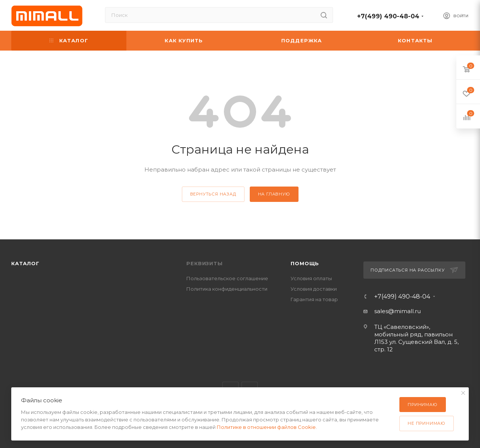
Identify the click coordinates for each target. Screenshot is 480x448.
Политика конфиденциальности (227, 289)
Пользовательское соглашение (227, 278)
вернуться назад (213, 194)
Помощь (305, 263)
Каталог (25, 263)
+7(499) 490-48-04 (388, 16)
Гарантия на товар (314, 299)
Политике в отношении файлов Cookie (266, 427)
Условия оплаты (311, 278)
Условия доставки (314, 289)
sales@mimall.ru (397, 311)
